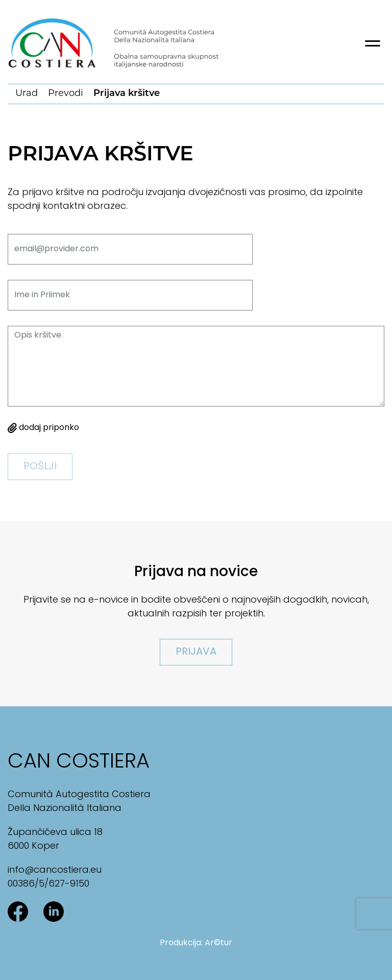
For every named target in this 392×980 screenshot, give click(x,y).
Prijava (196, 652)
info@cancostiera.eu (55, 870)
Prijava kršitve (127, 94)
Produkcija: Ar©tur (196, 943)
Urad (27, 94)
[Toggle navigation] (373, 43)
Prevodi (66, 94)
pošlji (40, 467)
